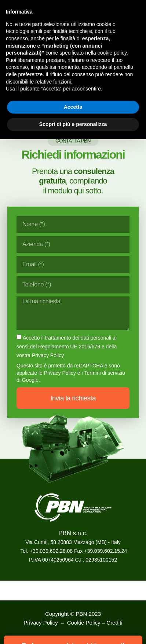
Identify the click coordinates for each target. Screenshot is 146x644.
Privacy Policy (60, 373)
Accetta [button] (73, 107)
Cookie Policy (84, 623)
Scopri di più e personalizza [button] (73, 124)
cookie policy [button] (112, 53)
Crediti (114, 623)
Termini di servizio (104, 373)
